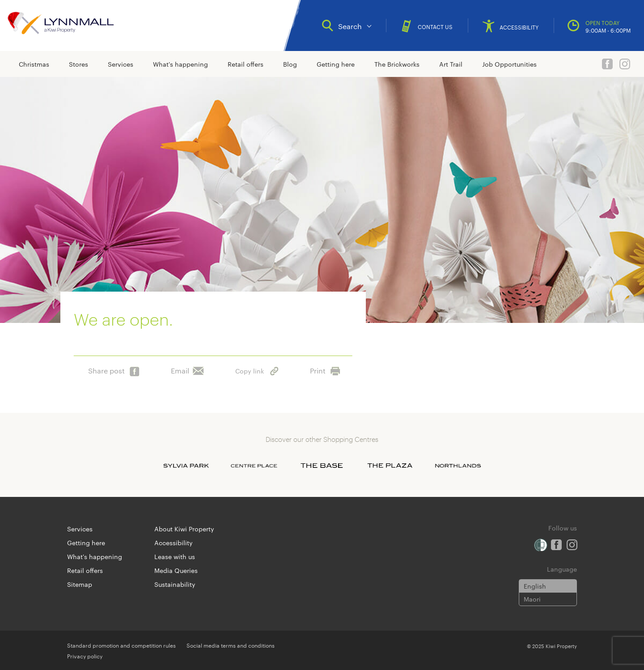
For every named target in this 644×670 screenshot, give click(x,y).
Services (121, 64)
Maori (532, 599)
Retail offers (246, 64)
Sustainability (175, 584)
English (535, 586)
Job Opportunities (509, 64)
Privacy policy (85, 656)
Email (187, 369)
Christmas (34, 64)
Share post (114, 369)
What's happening (180, 64)
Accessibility (174, 543)
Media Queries (176, 570)
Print (325, 369)
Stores (78, 64)
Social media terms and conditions (231, 645)
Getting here (336, 64)
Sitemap (80, 584)
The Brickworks (397, 64)
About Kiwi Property (184, 529)
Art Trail (451, 64)
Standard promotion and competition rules (121, 645)
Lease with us (175, 556)
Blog (290, 64)
